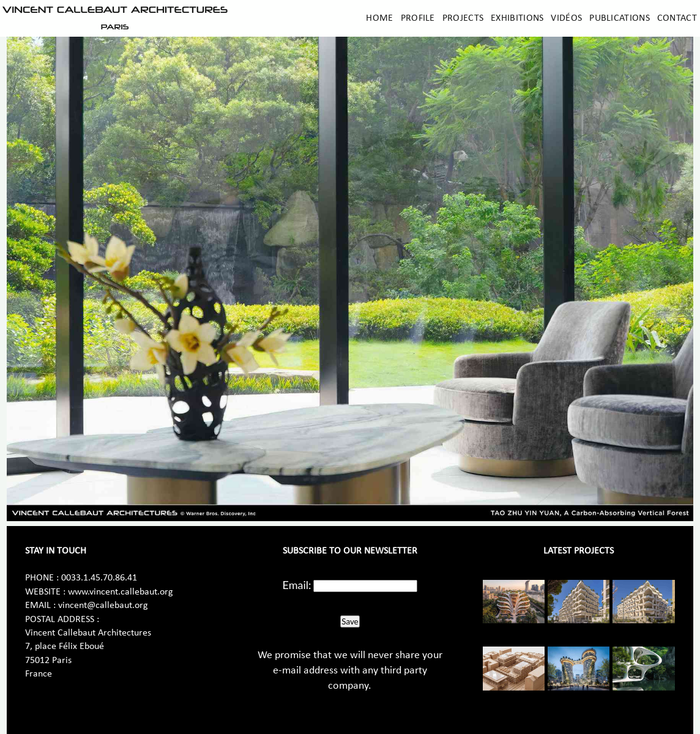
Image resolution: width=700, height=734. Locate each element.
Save (350, 621)
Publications (620, 18)
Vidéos (566, 18)
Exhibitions (517, 18)
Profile (418, 18)
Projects (463, 18)
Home (379, 18)
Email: (297, 585)
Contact (677, 18)
